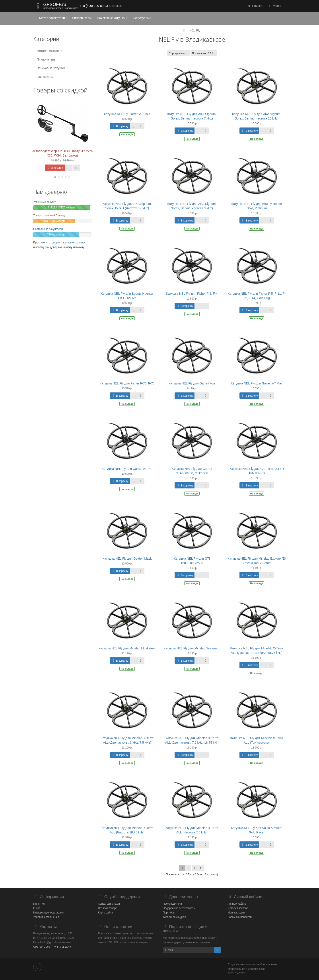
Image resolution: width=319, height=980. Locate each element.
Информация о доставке (48, 913)
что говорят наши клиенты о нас (66, 243)
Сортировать (179, 53)
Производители (172, 904)
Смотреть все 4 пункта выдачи (52, 947)
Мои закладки (236, 913)
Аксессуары (142, 18)
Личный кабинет (238, 904)
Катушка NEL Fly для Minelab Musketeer (127, 648)
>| (201, 868)
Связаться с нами (109, 904)
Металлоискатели (53, 18)
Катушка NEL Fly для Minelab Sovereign (192, 648)
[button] (255, 6)
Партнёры (169, 913)
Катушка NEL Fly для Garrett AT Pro (127, 469)
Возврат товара (108, 908)
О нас (37, 908)
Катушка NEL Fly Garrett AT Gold (127, 114)
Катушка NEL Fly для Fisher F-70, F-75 (127, 383)
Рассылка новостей (240, 917)
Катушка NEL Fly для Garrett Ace (192, 383)
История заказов (238, 908)
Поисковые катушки (112, 18)
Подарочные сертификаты (179, 908)
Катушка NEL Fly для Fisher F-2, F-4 (192, 294)
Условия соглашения (46, 917)
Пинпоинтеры (82, 18)
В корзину (55, 168)
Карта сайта (106, 913)
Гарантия (39, 904)
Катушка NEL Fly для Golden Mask (127, 559)
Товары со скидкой (174, 917)
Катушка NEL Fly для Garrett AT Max (257, 383)
